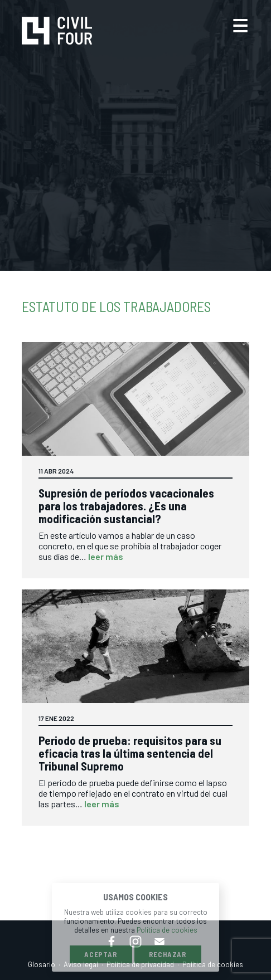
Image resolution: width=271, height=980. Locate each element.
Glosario (42, 964)
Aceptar (101, 954)
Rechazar (168, 954)
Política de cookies (167, 930)
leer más (106, 556)
